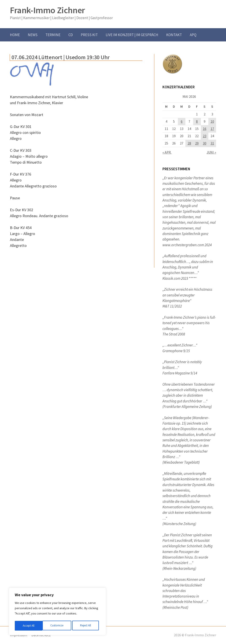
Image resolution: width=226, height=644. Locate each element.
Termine (53, 35)
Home (15, 35)
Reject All (58, 626)
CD (71, 35)
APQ (193, 35)
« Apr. (167, 152)
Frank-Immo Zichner (47, 10)
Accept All (86, 626)
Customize (29, 626)
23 (205, 136)
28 (189, 143)
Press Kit (89, 35)
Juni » (211, 152)
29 (197, 143)
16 (205, 129)
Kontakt (174, 35)
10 (212, 121)
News (33, 35)
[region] (57, 612)
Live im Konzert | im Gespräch (132, 35)
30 (205, 143)
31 (212, 143)
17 (212, 129)
